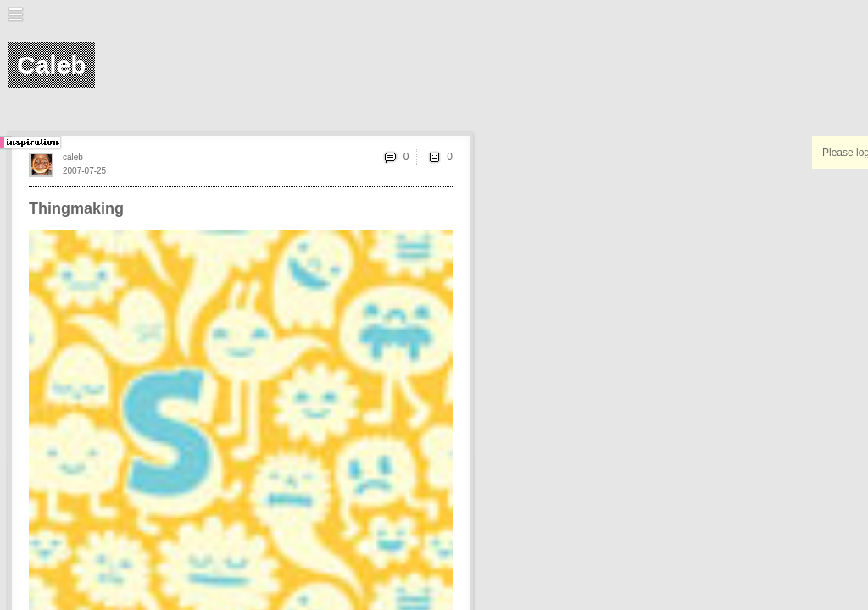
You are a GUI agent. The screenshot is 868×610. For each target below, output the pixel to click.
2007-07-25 (84, 171)
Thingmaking (76, 208)
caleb (73, 157)
